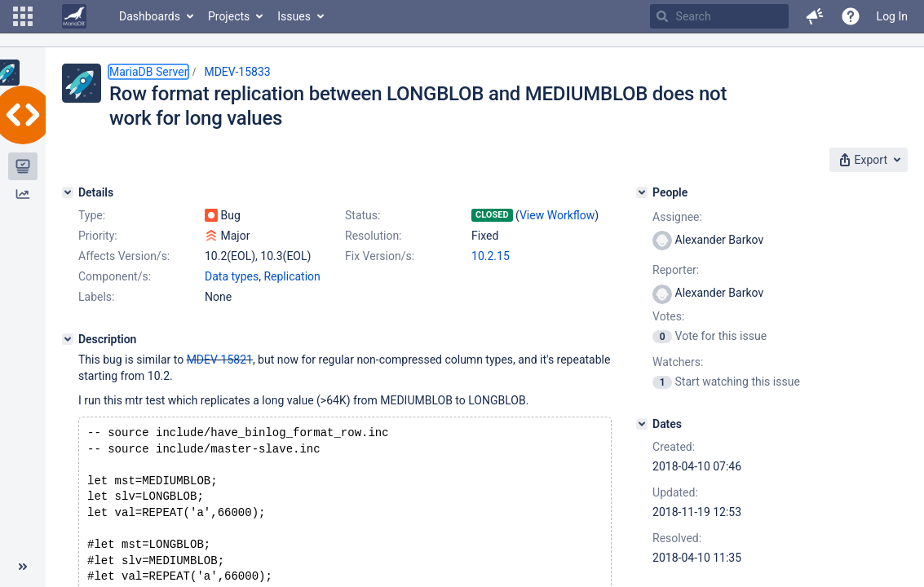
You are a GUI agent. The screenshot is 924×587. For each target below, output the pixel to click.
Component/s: (115, 276)
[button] (23, 16)
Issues (294, 16)
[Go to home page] (74, 16)
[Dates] (642, 424)
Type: (92, 215)
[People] (642, 192)
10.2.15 (491, 256)
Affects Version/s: (124, 256)
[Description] (68, 339)
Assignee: (677, 217)
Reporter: (676, 270)
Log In (892, 16)
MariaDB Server (148, 72)
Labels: (96, 297)
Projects (229, 16)
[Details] (68, 192)
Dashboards (150, 16)
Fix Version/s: (380, 256)
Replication (292, 276)
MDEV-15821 (220, 360)
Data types (232, 276)
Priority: (98, 236)
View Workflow (557, 215)
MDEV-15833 (237, 72)
